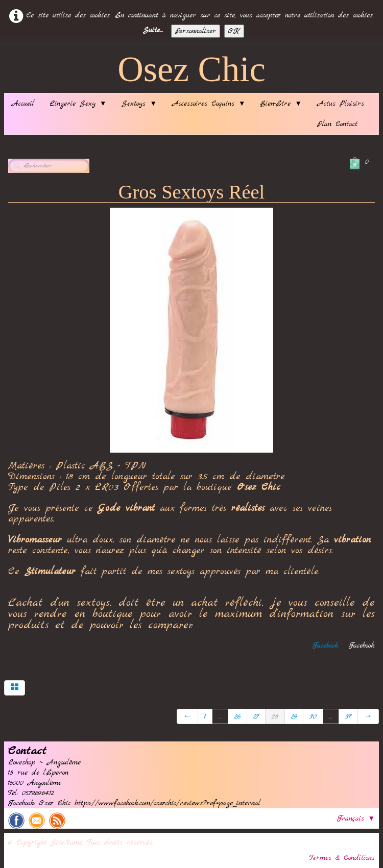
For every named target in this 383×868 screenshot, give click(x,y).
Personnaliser (196, 31)
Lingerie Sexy (78, 104)
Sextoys (139, 104)
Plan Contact (337, 124)
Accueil (23, 104)
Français (356, 819)
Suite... (153, 30)
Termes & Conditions (342, 858)
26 (237, 716)
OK (234, 31)
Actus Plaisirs (341, 104)
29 (294, 716)
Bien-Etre (281, 104)
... (220, 716)
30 (313, 716)
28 (275, 716)
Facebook (326, 646)
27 (256, 716)
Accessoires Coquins (209, 104)
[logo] (192, 72)
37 (348, 716)
